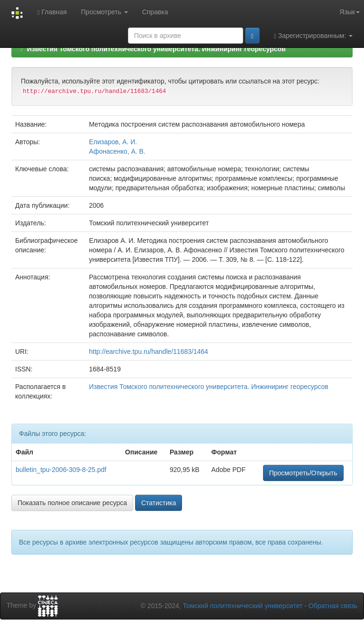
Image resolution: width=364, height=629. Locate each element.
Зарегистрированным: (313, 36)
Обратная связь (333, 606)
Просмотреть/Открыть (303, 473)
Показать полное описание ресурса (72, 503)
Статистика (159, 503)
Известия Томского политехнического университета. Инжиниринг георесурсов (156, 49)
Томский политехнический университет (243, 606)
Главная (52, 12)
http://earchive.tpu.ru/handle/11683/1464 (149, 351)
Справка (155, 12)
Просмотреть (105, 12)
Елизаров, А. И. (113, 142)
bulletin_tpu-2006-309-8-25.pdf (61, 470)
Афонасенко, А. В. (117, 151)
